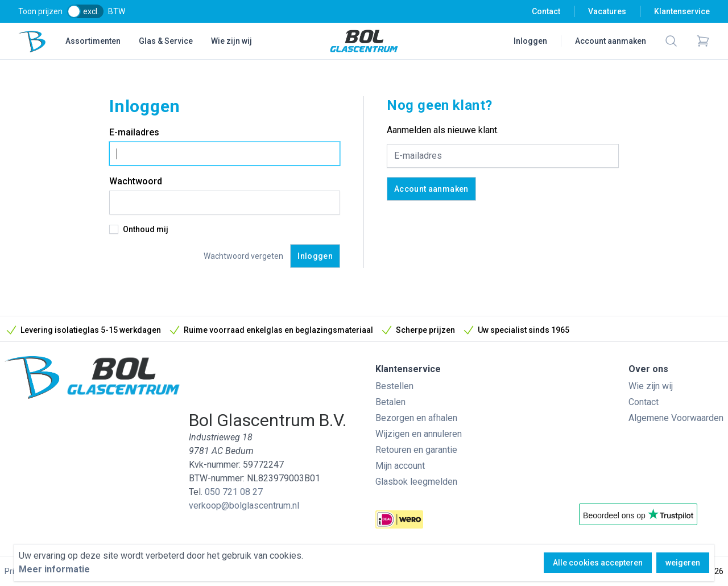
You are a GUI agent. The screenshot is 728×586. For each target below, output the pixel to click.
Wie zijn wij (231, 41)
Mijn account (400, 466)
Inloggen (530, 41)
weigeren (683, 563)
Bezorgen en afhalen (416, 418)
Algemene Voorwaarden (676, 418)
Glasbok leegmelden (416, 482)
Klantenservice (682, 11)
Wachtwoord (136, 181)
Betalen (390, 402)
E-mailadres (134, 132)
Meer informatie (54, 569)
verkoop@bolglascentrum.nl (244, 505)
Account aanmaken (611, 41)
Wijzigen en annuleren (419, 434)
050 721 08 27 (234, 492)
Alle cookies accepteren (598, 563)
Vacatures (607, 11)
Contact (546, 11)
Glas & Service (166, 41)
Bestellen (394, 386)
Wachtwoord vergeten (243, 256)
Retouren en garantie (416, 450)
